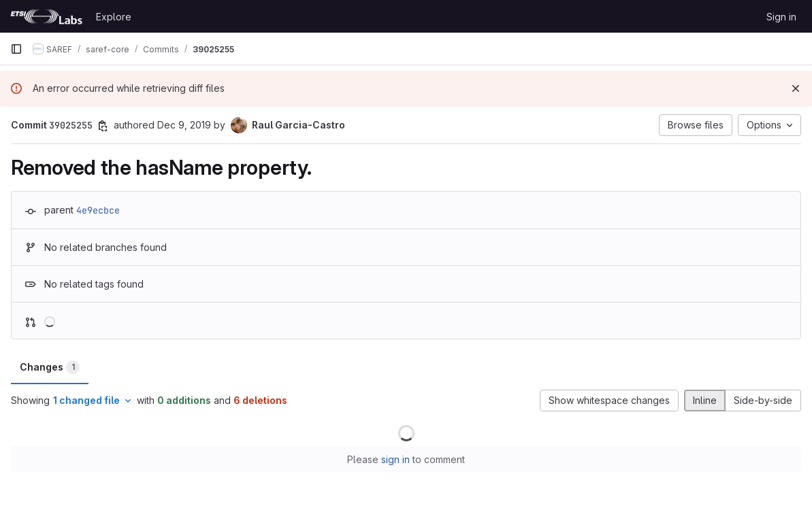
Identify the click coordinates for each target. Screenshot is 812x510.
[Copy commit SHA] (103, 126)
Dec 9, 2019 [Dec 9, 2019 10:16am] (184, 125)
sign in (395, 459)
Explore (114, 17)
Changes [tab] (50, 367)
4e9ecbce (98, 210)
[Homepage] (46, 16)
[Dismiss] (796, 88)
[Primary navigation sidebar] (16, 49)
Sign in (781, 17)
